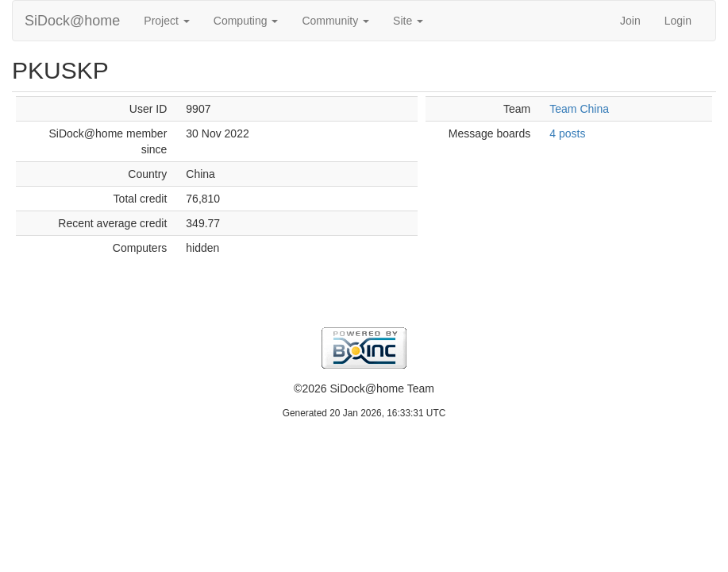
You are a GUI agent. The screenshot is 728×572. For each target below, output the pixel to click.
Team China (579, 109)
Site (408, 21)
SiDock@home (72, 21)
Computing (246, 21)
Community (335, 21)
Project (166, 21)
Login (678, 21)
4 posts (567, 133)
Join (630, 21)
